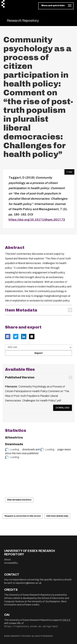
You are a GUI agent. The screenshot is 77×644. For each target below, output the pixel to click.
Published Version (20, 377)
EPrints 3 (9, 598)
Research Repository (23, 21)
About (8, 560)
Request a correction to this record (23, 516)
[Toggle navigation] (56, 6)
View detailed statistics (19, 500)
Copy (68, 171)
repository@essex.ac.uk (28, 583)
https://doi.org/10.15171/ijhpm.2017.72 (37, 220)
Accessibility (11, 563)
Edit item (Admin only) (57, 516)
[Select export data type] (38, 347)
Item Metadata (21, 310)
